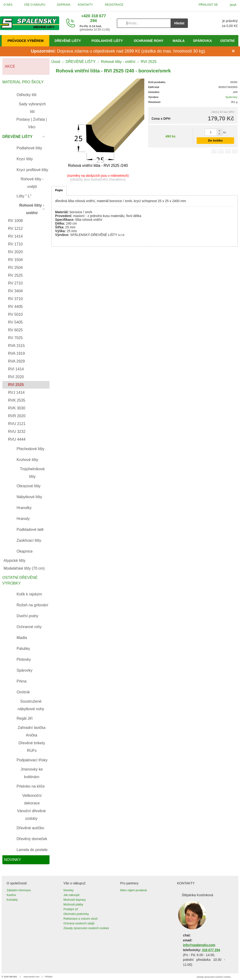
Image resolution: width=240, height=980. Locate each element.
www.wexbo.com (32, 977)
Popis (59, 190)
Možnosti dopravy (75, 900)
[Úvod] (30, 23)
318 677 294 (211, 950)
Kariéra (11, 895)
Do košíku (215, 140)
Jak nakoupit (71, 895)
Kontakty (12, 900)
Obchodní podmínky (76, 914)
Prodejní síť (71, 909)
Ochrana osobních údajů (79, 923)
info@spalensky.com (199, 945)
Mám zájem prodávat (134, 890)
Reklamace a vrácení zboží (81, 919)
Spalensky (231, 97)
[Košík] (217, 23)
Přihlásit (49, 977)
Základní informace (19, 890)
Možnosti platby (73, 905)
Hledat (179, 23)
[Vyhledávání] (144, 23)
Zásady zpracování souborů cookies (86, 928)
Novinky (69, 890)
